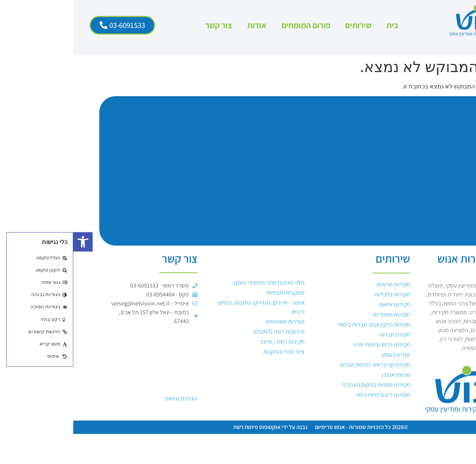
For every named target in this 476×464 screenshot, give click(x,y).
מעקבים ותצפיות (212, 293)
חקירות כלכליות (319, 294)
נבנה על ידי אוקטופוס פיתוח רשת (197, 427)
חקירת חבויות (321, 335)
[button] (10, 242)
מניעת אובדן (323, 375)
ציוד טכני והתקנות (211, 352)
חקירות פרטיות (320, 284)
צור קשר (146, 25)
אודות (184, 25)
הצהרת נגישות (108, 398)
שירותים (285, 25)
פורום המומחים (233, 25)
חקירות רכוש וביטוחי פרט (309, 345)
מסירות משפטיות (212, 322)
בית (319, 25)
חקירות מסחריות (318, 314)
